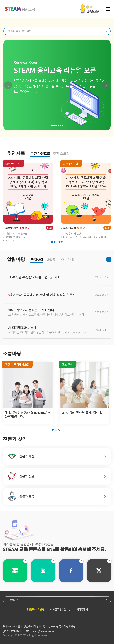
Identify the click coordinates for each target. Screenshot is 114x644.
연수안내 (67, 260)
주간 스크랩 (61, 154)
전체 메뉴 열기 (108, 9)
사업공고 (52, 260)
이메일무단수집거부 (60, 609)
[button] (8, 85)
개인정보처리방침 (35, 609)
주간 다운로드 (40, 154)
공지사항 (37, 260)
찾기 (106, 31)
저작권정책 (82, 609)
